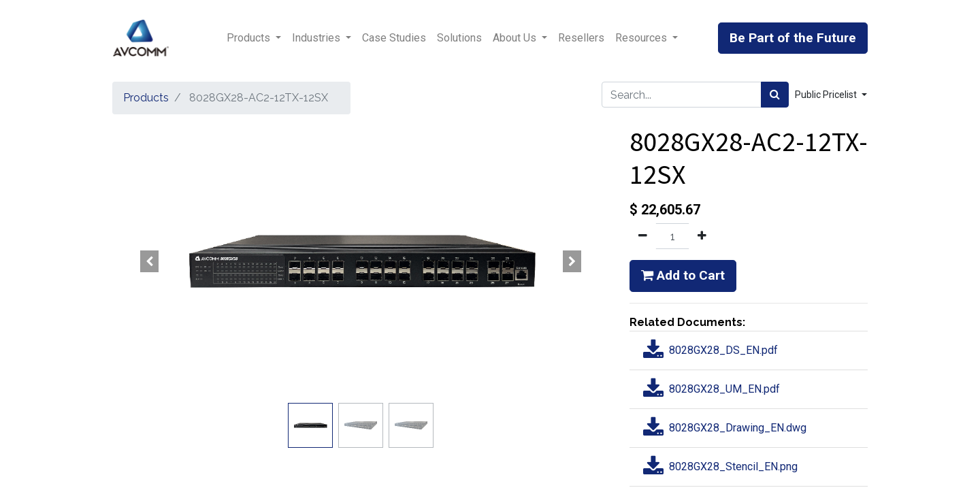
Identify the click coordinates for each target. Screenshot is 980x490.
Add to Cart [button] (683, 275)
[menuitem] (394, 38)
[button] (150, 261)
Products (146, 98)
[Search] (775, 95)
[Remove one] (643, 236)
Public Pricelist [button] (827, 95)
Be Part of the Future (793, 38)
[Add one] (702, 236)
